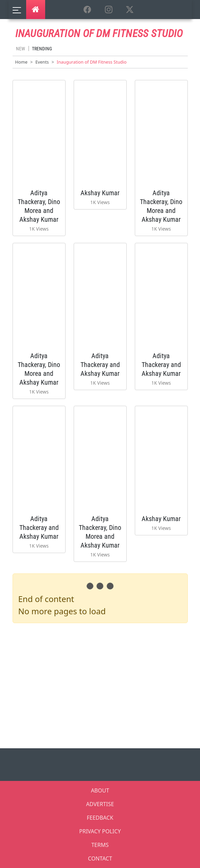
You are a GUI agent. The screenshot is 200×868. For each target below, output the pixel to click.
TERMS (100, 845)
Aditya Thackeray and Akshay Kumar (100, 365)
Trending (42, 49)
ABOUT (100, 790)
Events (42, 62)
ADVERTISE (100, 804)
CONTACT (100, 858)
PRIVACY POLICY (100, 831)
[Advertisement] (104, 684)
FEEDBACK (100, 818)
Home (21, 62)
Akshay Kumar (100, 193)
